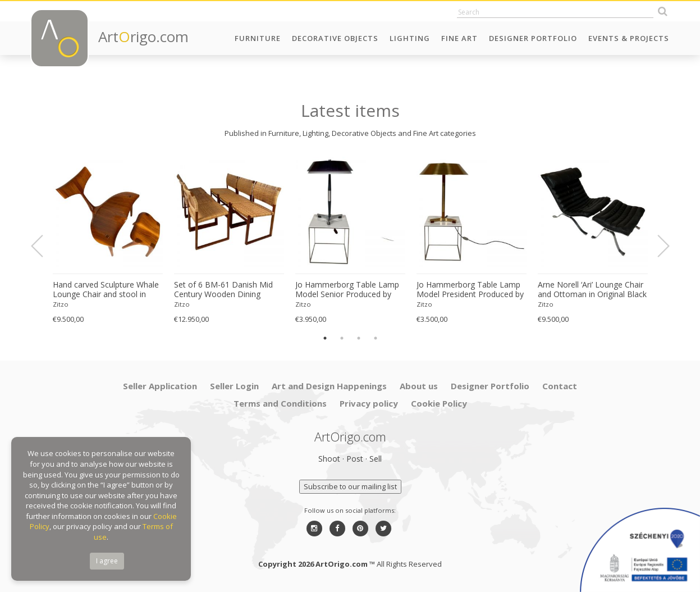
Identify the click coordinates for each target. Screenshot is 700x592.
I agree (107, 561)
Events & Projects (629, 38)
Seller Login (234, 386)
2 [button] (342, 338)
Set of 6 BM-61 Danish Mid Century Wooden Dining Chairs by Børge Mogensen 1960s (223, 290)
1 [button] (325, 338)
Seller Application (160, 386)
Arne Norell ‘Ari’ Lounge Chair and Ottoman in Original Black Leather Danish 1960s (592, 290)
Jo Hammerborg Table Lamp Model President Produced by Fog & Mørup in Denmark (470, 290)
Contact (560, 386)
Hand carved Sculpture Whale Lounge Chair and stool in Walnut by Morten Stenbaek (106, 290)
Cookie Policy (439, 403)
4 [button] (376, 338)
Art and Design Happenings (329, 386)
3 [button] (359, 338)
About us (419, 386)
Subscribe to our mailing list (350, 486)
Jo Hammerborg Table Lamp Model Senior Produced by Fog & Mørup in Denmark (347, 290)
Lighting (410, 38)
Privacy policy (369, 403)
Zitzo (61, 304)
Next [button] (657, 246)
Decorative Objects (335, 38)
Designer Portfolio (533, 38)
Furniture (258, 38)
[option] (108, 240)
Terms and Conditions (280, 403)
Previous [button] (44, 246)
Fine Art (459, 38)
